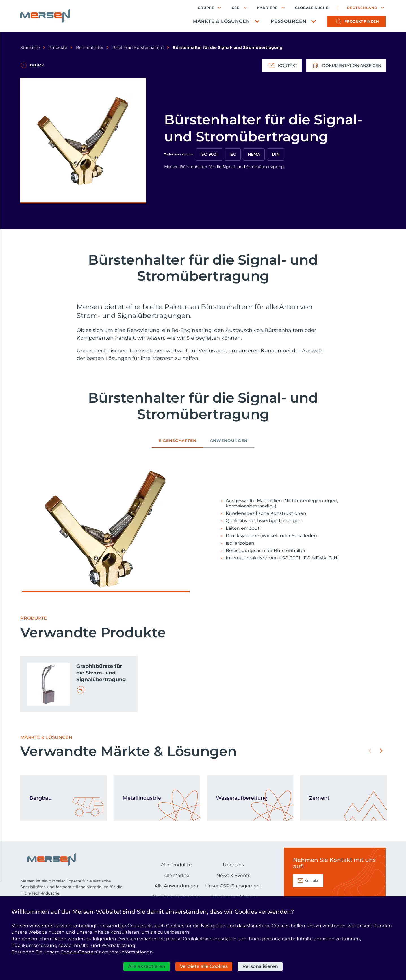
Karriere (267, 8)
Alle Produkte (176, 865)
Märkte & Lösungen (222, 21)
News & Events (233, 875)
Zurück (37, 65)
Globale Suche (312, 8)
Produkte (58, 47)
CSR (236, 8)
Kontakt (282, 65)
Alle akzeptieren (147, 966)
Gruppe (206, 8)
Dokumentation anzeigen (346, 65)
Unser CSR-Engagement (233, 886)
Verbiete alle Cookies (204, 966)
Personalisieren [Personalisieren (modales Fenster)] (260, 966)
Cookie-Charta (77, 952)
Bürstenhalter (90, 47)
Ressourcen (289, 21)
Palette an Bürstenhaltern (138, 47)
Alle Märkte (177, 875)
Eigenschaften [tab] (177, 441)
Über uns (233, 865)
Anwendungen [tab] (229, 441)
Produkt (362, 21)
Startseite (30, 47)
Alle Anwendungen (176, 886)
